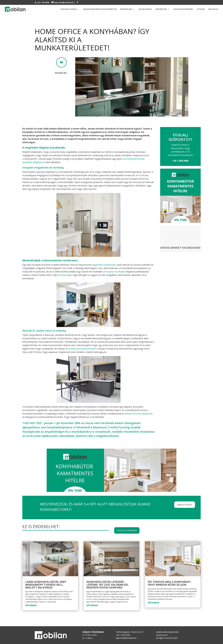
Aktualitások (145, 9)
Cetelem (201, 9)
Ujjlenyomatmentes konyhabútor (100, 9)
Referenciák (126, 9)
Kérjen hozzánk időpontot (139, 414)
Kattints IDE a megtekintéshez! (98, 436)
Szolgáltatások (69, 9)
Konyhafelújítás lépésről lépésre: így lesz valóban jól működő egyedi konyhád (108, 585)
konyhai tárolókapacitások (82, 349)
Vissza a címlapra (127, 530)
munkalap (143, 175)
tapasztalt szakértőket (104, 265)
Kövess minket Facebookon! (180, 248)
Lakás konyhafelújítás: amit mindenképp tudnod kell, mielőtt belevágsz (46, 585)
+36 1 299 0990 (43, 2)
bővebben (31, 605)
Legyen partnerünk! (183, 9)
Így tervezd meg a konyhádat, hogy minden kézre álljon (170, 583)
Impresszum (162, 635)
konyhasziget (65, 275)
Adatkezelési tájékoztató (168, 632)
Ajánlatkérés (185, 505)
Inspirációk (161, 9)
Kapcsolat (213, 9)
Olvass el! (61, 73)
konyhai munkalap (115, 272)
